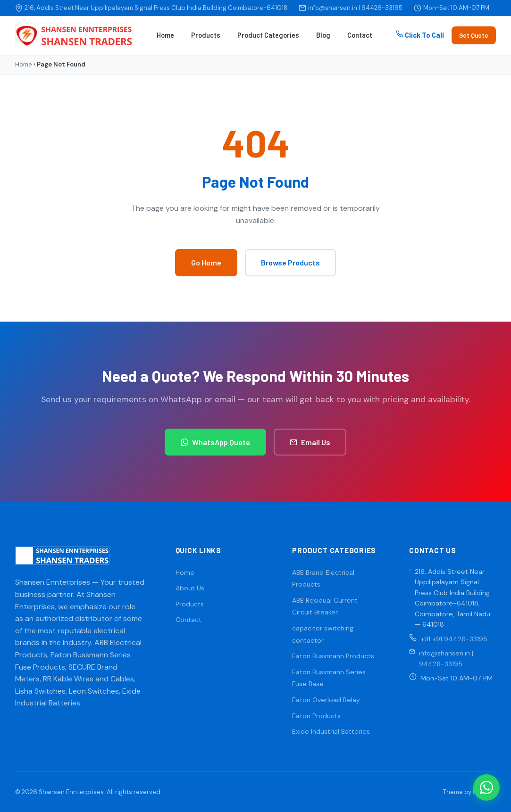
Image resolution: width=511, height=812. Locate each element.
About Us (190, 588)
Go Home (206, 262)
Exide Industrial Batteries (331, 731)
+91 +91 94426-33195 (454, 639)
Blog (323, 35)
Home (165, 35)
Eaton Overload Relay (326, 700)
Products (206, 35)
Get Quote (474, 35)
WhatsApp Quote (215, 442)
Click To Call (420, 35)
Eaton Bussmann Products (333, 656)
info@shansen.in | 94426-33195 (355, 8)
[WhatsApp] (486, 787)
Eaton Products (316, 716)
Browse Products (290, 262)
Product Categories (268, 35)
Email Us (310, 442)
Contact (360, 35)
